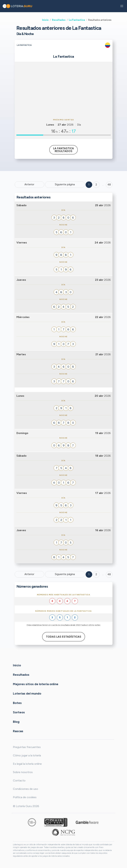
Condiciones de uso (26, 789)
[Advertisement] (64, 90)
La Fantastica (77, 20)
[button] (122, 6)
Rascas (18, 731)
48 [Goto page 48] (109, 574)
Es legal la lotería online (27, 764)
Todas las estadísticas (64, 637)
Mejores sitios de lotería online (36, 684)
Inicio (45, 20)
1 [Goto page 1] (89, 185)
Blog (16, 722)
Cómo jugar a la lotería (27, 755)
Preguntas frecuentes (27, 747)
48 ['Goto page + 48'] (109, 185)
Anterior (29, 184)
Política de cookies (25, 797)
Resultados (59, 20)
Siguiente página (65, 184)
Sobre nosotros (23, 772)
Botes (17, 703)
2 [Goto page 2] (96, 185)
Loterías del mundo (27, 693)
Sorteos (19, 712)
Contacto (19, 780)
